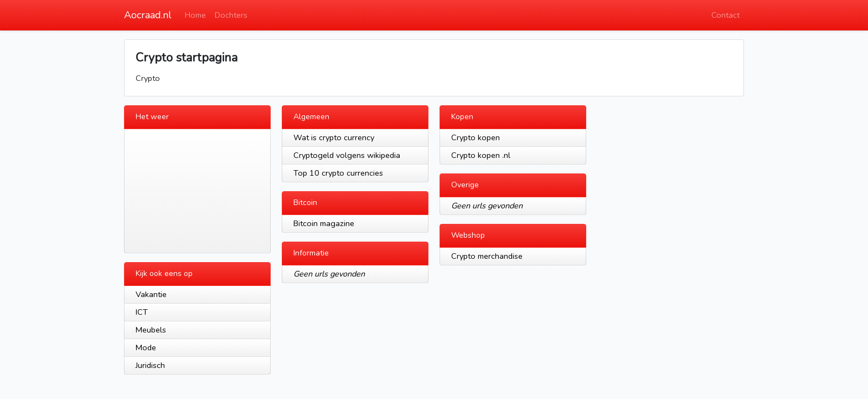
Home (195, 15)
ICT (142, 312)
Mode (146, 347)
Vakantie (151, 294)
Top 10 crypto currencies (338, 173)
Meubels (151, 330)
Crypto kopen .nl (481, 155)
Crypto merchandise (487, 256)
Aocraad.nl (148, 15)
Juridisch (150, 365)
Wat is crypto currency (334, 137)
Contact (725, 15)
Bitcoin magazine (324, 223)
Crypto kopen (476, 137)
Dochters (231, 15)
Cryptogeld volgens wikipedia (347, 155)
